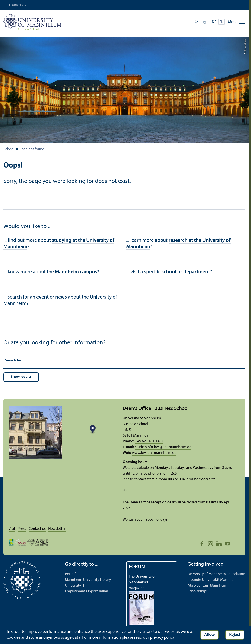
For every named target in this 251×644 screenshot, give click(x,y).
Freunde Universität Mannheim (213, 580)
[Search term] (124, 361)
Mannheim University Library (88, 580)
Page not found (32, 149)
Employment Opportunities (87, 591)
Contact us (37, 529)
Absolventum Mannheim (207, 586)
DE (214, 22)
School (9, 149)
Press (22, 529)
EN (221, 22)
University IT (75, 586)
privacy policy (162, 638)
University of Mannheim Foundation (216, 574)
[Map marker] (93, 430)
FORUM (137, 567)
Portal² (70, 574)
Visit (12, 529)
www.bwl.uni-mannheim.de (154, 453)
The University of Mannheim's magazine (142, 582)
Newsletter (57, 529)
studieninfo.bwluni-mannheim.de (163, 447)
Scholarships (198, 591)
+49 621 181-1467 (149, 441)
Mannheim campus (76, 272)
